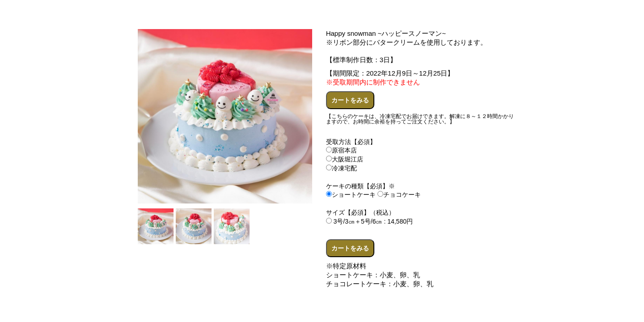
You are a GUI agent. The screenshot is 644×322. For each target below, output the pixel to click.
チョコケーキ (399, 195)
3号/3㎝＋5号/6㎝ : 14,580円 (369, 221)
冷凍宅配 (341, 168)
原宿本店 (341, 150)
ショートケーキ (351, 195)
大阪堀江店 (345, 159)
